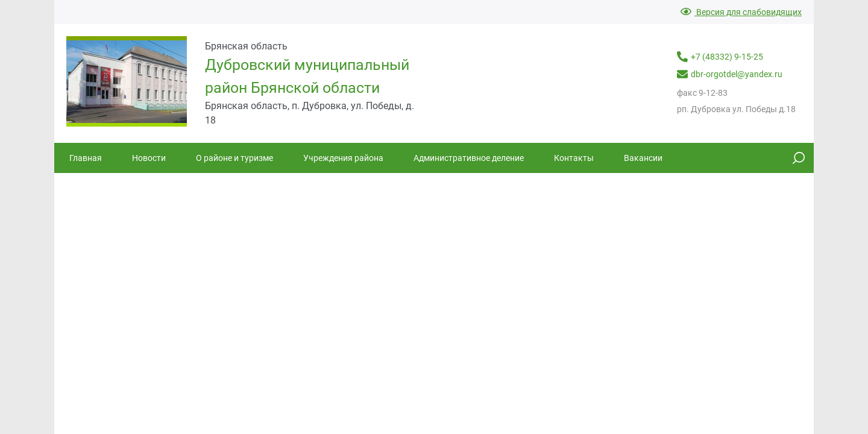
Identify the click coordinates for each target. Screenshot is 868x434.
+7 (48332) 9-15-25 (720, 57)
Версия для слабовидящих (741, 12)
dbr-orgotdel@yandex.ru (730, 74)
